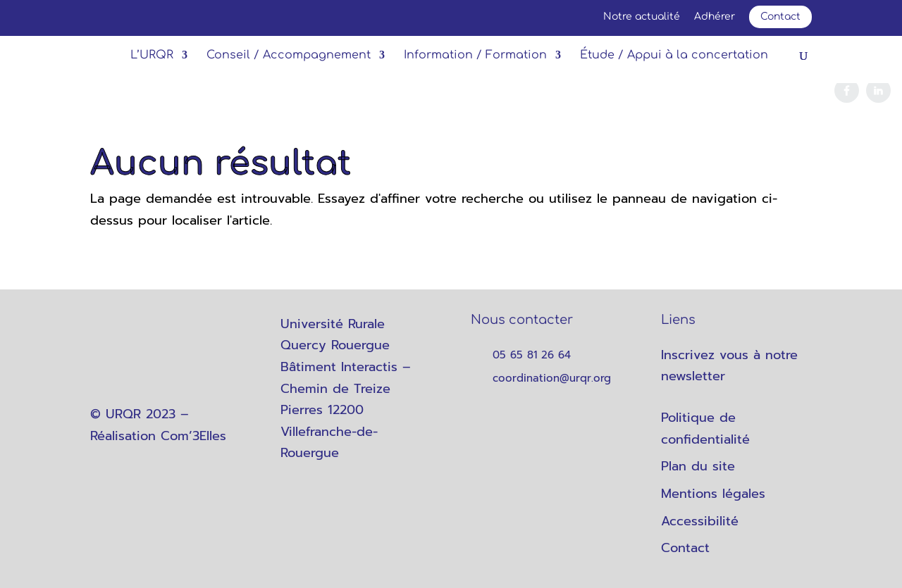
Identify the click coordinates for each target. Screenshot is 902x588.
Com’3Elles (193, 436)
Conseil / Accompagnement (289, 56)
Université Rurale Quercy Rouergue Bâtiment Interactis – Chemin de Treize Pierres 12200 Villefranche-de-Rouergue (346, 389)
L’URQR (152, 56)
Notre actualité (642, 17)
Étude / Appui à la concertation (674, 56)
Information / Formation (475, 56)
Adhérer (715, 17)
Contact (780, 17)
